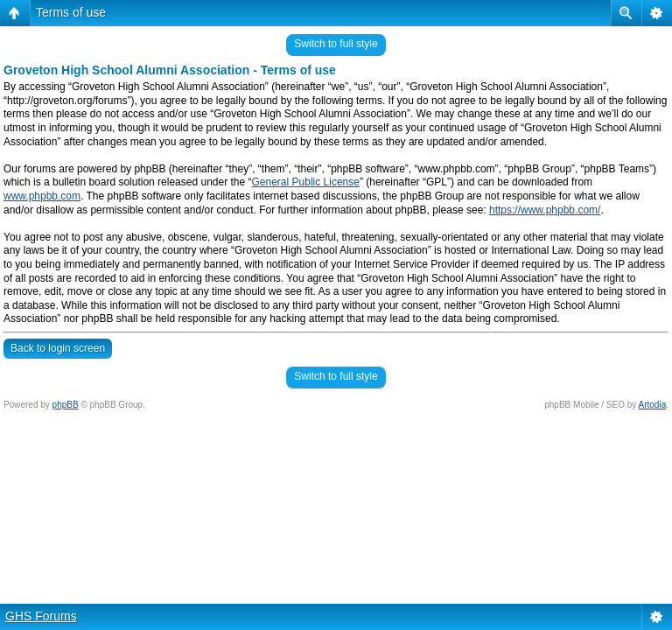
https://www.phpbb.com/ (545, 210)
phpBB (66, 405)
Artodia (653, 405)
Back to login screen (58, 348)
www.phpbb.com (42, 196)
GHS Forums (41, 616)
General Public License (306, 182)
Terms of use (71, 12)
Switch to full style (336, 44)
